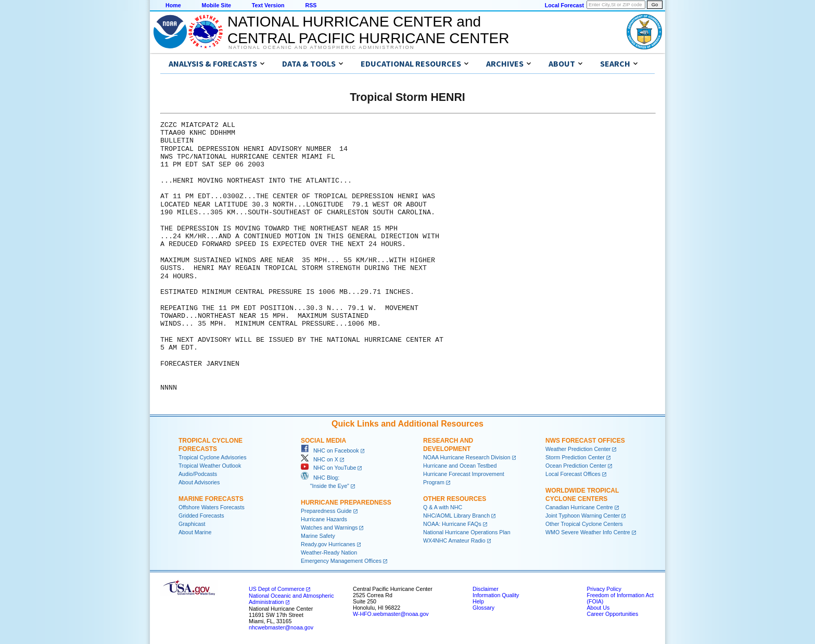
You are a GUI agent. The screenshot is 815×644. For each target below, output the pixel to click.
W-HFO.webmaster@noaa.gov (391, 614)
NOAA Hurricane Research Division (467, 457)
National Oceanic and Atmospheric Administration (321, 47)
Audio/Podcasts (198, 474)
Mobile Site (217, 5)
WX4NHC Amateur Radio (454, 540)
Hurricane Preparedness (346, 503)
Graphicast (192, 524)
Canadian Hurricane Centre (579, 507)
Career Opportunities (612, 614)
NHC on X (320, 459)
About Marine (195, 532)
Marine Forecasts (211, 499)
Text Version (268, 5)
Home (173, 5)
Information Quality (496, 595)
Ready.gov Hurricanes (328, 544)
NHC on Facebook (330, 450)
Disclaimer (486, 589)
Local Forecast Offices (573, 474)
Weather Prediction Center (578, 449)
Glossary (483, 608)
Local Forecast (564, 5)
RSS (311, 5)
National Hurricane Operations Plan (467, 532)
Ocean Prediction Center (576, 466)
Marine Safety (318, 536)
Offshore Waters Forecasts (212, 507)
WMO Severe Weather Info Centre (588, 532)
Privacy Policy (604, 589)
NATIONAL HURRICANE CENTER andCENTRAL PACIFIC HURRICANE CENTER (368, 30)
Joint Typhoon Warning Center (583, 516)
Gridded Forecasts (201, 516)
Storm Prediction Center (575, 457)
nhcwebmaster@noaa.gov (281, 627)
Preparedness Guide (326, 511)
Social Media (323, 441)
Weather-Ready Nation (329, 552)
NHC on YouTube (328, 468)
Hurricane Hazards (324, 519)
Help (478, 601)
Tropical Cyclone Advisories (213, 457)
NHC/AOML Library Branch (456, 516)
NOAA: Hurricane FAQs (452, 524)
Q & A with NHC (443, 507)
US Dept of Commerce (277, 589)
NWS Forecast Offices (585, 441)
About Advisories (199, 482)
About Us (598, 608)
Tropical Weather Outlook (210, 466)
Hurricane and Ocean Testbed (460, 466)
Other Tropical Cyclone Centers (584, 524)
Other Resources (455, 499)
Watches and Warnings (329, 527)
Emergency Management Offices (341, 561)
